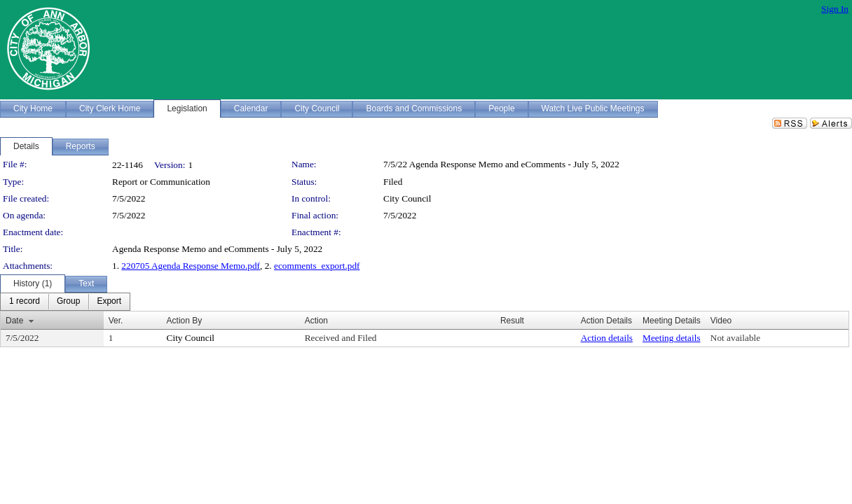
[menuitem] (25, 302)
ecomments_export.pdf (317, 266)
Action (316, 321)
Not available (735, 338)
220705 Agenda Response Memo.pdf (191, 266)
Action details (607, 338)
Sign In (835, 9)
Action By (185, 321)
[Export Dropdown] (109, 302)
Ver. (116, 321)
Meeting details (672, 338)
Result (512, 321)
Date (14, 321)
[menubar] (65, 302)
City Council (407, 198)
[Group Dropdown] (68, 302)
